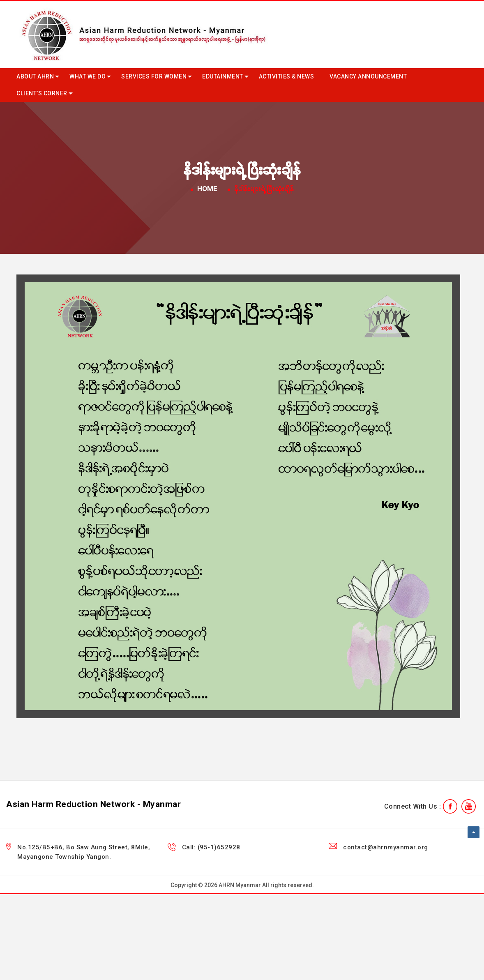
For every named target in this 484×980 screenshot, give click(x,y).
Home (207, 189)
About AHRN (35, 76)
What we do (88, 76)
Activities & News (287, 76)
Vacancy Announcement (368, 76)
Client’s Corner (42, 93)
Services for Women (154, 76)
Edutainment (223, 76)
